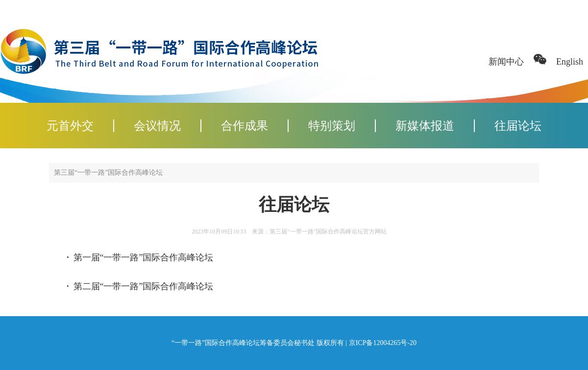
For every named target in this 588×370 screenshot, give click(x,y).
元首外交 (70, 126)
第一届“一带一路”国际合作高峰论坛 (144, 257)
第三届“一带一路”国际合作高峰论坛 (108, 173)
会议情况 (157, 126)
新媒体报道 (425, 126)
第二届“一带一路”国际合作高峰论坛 (144, 286)
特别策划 (332, 126)
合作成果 (245, 126)
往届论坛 (518, 126)
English (570, 62)
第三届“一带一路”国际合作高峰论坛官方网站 (328, 231)
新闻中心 (506, 62)
